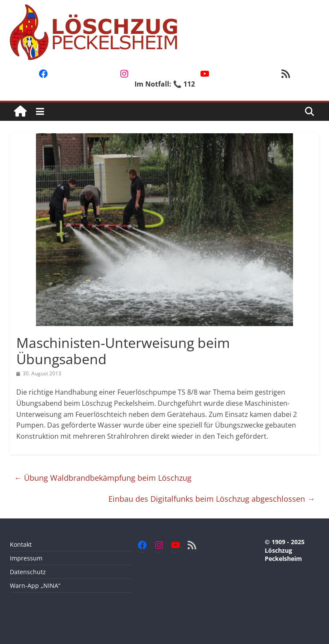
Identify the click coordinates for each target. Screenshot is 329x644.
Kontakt (21, 544)
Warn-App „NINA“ (35, 586)
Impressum (26, 558)
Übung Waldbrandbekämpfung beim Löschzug (103, 478)
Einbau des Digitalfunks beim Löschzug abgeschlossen (212, 499)
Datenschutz (28, 572)
